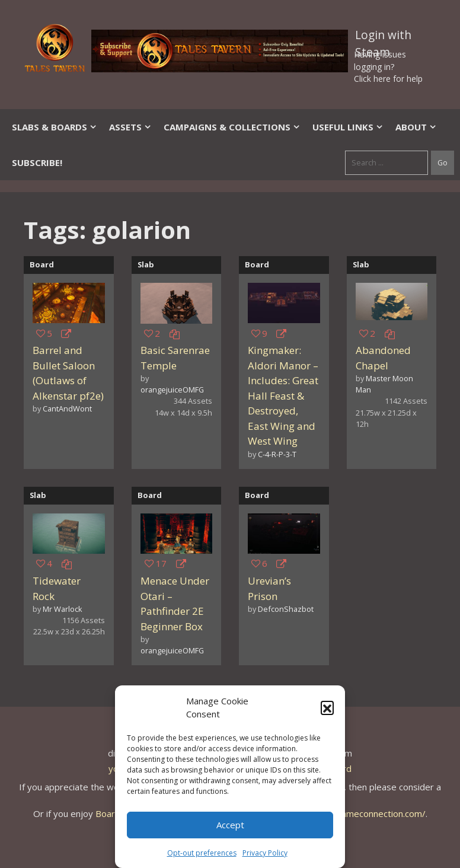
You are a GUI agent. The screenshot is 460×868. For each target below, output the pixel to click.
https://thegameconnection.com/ (359, 813)
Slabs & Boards (55, 127)
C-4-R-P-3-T (277, 454)
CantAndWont (67, 409)
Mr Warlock (63, 609)
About (416, 127)
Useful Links (348, 127)
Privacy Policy (265, 853)
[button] (327, 707)
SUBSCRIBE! (37, 162)
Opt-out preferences (202, 853)
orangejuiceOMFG (172, 390)
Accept (230, 825)
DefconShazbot (286, 609)
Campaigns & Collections (232, 127)
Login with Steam (383, 37)
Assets (130, 127)
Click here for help (388, 79)
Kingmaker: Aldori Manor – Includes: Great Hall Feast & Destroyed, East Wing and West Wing (283, 395)
